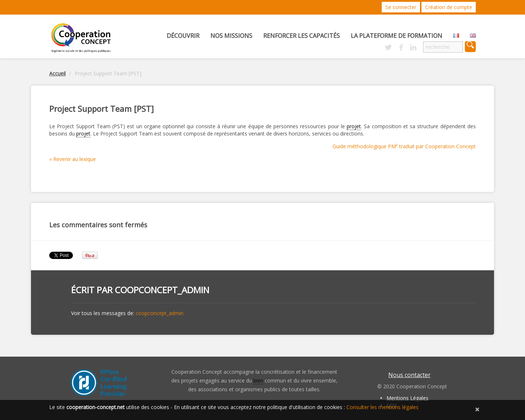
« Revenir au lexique (73, 159)
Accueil (57, 73)
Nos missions (231, 36)
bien (258, 380)
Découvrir (183, 36)
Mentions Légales (407, 398)
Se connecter (401, 7)
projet (354, 126)
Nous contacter (409, 375)
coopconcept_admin (162, 290)
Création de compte (449, 7)
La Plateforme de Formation (396, 36)
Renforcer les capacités (302, 36)
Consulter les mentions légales (382, 407)
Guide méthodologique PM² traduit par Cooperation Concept (404, 146)
